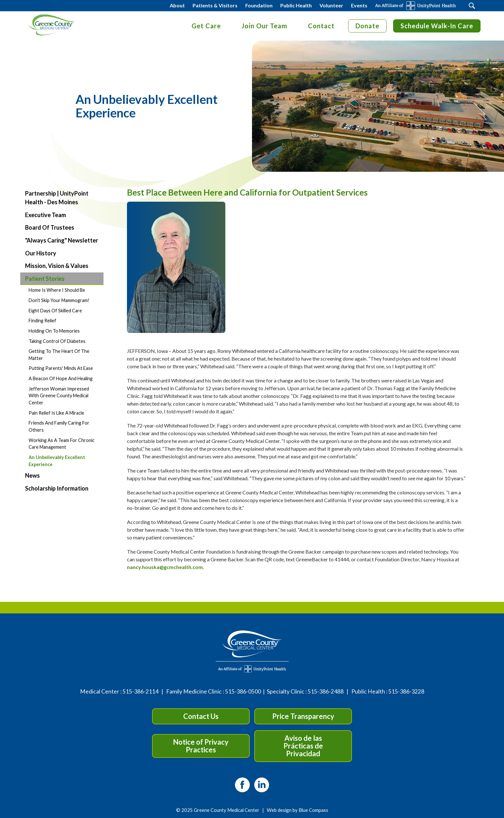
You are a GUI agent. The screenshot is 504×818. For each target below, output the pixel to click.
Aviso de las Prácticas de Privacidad (303, 746)
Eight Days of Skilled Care (55, 311)
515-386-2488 (326, 691)
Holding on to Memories (54, 331)
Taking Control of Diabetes (57, 341)
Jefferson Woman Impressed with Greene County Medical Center (59, 396)
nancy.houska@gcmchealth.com (165, 567)
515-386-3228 (406, 691)
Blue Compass (313, 810)
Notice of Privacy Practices (201, 746)
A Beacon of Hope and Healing (61, 378)
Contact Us (201, 716)
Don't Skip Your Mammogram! (59, 300)
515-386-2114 (140, 691)
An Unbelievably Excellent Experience (57, 461)
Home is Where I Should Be (57, 290)
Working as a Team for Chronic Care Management (62, 444)
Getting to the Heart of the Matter (59, 355)
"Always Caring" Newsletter (62, 240)
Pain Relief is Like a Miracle (56, 413)
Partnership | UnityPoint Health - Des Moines (57, 198)
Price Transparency (303, 716)
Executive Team (45, 215)
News (32, 475)
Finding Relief (42, 321)
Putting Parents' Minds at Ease (61, 368)
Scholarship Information (57, 488)
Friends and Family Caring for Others (59, 426)
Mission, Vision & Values (57, 266)
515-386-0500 (243, 691)
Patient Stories (45, 279)
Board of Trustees (50, 227)
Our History (41, 253)
